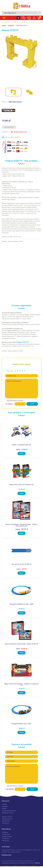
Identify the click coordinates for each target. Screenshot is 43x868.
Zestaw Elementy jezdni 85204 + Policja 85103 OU (22, 644)
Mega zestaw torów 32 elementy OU (21, 485)
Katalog (4, 25)
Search (39, 13)
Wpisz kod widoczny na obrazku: (15, 401)
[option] (21, 52)
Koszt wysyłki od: (13, 137)
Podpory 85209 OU (22, 342)
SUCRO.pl (37, 863)
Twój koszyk (5, 841)
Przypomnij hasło (7, 837)
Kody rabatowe (6, 821)
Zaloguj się (5, 832)
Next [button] (41, 92)
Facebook (18, 18)
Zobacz (21, 454)
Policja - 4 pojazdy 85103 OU (21, 445)
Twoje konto (5, 839)
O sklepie (5, 804)
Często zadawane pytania (9, 811)
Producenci (11, 25)
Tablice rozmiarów (7, 819)
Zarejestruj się (6, 834)
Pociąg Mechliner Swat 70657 (21, 724)
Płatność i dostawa (7, 817)
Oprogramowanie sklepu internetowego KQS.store (15, 863)
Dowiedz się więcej (7, 855)
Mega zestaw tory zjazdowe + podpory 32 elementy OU (22, 685)
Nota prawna (6, 823)
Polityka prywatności (8, 813)
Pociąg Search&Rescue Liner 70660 (22, 604)
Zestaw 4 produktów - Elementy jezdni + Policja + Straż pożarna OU (22, 525)
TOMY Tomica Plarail (22, 25)
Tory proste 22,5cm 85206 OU (22, 564)
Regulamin (5, 806)
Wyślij (32, 404)
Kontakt (4, 808)
